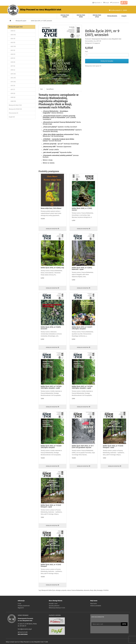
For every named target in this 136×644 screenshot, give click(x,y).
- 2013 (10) (12, 82)
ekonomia (87, 590)
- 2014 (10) (12, 78)
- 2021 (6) (12, 50)
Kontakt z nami (53, 604)
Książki (124, 16)
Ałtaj (95, 590)
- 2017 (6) (12, 66)
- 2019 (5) (12, 58)
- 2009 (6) (12, 97)
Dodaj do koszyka (107, 61)
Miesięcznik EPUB (97, 16)
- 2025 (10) (12, 35)
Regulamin (21, 608)
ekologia (58, 590)
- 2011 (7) (12, 90)
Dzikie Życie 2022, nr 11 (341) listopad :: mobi (113, 447)
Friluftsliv (106, 590)
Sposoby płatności (54, 606)
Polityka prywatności (24, 606)
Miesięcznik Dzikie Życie (48, 590)
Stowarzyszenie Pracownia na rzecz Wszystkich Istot (106, 39)
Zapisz (124, 624)
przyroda (64, 590)
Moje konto (94, 604)
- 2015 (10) (12, 74)
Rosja (92, 590)
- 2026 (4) (12, 31)
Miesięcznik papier (65, 16)
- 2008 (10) (12, 101)
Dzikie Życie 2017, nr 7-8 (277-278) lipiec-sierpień (82, 328)
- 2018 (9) (12, 62)
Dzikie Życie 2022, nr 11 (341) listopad (51, 565)
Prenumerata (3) (13, 113)
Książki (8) (12, 117)
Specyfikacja (50, 89)
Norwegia (100, 590)
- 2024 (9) (12, 39)
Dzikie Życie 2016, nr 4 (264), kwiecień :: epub (82, 269)
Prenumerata (112, 16)
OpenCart (17, 642)
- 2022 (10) (12, 46)
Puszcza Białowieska (77, 590)
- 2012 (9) (12, 86)
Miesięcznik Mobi (81, 16)
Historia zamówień (96, 606)
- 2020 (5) (12, 54)
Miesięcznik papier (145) (16, 27)
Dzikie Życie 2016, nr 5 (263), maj (52, 268)
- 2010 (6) (12, 93)
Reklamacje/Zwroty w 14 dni (57, 608)
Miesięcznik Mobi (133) (15, 105)
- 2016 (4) (12, 70)
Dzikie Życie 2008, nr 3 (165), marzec (82, 209)
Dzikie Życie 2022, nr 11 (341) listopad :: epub (51, 506)
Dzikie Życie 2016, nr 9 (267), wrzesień (51, 328)
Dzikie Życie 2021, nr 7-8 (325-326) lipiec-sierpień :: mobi (51, 387)
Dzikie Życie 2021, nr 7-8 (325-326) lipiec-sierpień (51, 447)
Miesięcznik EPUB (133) (15, 109)
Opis (42, 89)
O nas (19, 604)
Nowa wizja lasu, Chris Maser (51, 208)
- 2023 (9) (12, 43)
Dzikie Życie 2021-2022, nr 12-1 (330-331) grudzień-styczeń (83, 447)
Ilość (86, 52)
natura (69, 590)
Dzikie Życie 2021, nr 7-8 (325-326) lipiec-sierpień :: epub (82, 387)
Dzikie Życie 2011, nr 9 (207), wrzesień (41, 21)
